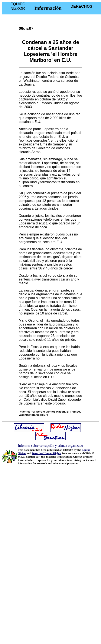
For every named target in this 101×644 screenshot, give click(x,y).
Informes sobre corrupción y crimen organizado (51, 446)
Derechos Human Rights (46, 453)
